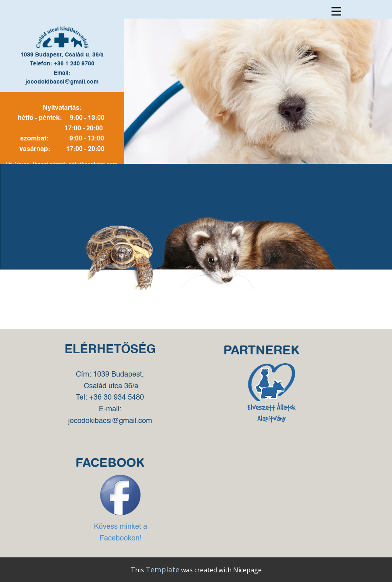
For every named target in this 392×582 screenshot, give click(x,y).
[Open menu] (336, 11)
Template (163, 569)
